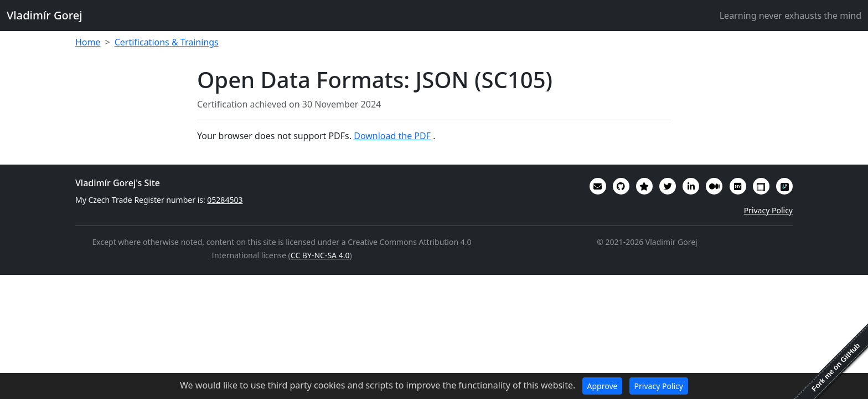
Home (88, 42)
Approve (603, 386)
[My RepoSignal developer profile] (784, 186)
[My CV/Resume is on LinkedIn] (691, 186)
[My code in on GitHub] (621, 186)
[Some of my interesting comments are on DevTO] (738, 186)
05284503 (225, 200)
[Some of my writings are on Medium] (714, 186)
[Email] (598, 186)
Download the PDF (392, 136)
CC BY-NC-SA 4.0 (320, 255)
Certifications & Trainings (167, 42)
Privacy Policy (768, 210)
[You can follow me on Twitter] (668, 186)
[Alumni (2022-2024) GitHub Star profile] (644, 186)
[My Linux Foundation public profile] (761, 186)
